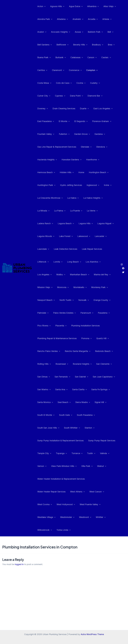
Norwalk (103, 287)
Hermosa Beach (63, 160)
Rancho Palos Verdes (49, 338)
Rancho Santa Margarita (77, 338)
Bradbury (96, 45)
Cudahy (75, 83)
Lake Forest (86, 223)
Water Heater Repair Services (51, 479)
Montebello (100, 275)
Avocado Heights (60, 32)
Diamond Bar (62, 96)
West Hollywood (65, 492)
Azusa (78, 32)
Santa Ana (61, 377)
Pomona (86, 326)
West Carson (96, 479)
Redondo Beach (103, 338)
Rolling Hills (44, 351)
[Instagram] (122, 258)
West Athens (77, 479)
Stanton (88, 415)
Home (97, 160)
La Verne (43, 211)
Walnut (100, 453)
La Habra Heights (47, 198)
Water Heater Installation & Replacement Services (61, 466)
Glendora (58, 147)
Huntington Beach (47, 172)
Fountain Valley (86, 121)
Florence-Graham (64, 121)
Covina (62, 83)
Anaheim (77, 19)
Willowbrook (44, 517)
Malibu (79, 262)
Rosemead (61, 351)
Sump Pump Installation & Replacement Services (60, 428)
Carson (90, 57)
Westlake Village (46, 504)
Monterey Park (45, 287)
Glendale (42, 147)
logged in (19, 552)
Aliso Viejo (108, 6)
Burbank (60, 57)
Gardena (62, 134)
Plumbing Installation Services (100, 313)
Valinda (103, 441)
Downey (79, 96)
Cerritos (42, 70)
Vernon (42, 453)
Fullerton (104, 121)
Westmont (84, 504)
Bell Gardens (44, 45)
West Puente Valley (89, 492)
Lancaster (43, 236)
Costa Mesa (107, 70)
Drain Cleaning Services (99, 96)
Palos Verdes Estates (85, 300)
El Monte (100, 109)
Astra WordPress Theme (92, 634)
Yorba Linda (63, 517)
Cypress (107, 83)
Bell (108, 32)
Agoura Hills (57, 6)
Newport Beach (67, 287)
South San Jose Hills (48, 415)
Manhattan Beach (97, 262)
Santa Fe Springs (99, 377)
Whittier (99, 504)
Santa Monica (45, 390)
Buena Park (44, 57)
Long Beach (97, 249)
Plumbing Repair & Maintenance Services (57, 326)
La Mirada (67, 198)
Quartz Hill (101, 326)
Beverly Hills (79, 45)
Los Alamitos (45, 262)
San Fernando (62, 364)
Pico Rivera (60, 313)
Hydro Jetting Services (94, 172)
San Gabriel (80, 364)
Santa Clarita (78, 377)
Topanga (61, 441)
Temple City (44, 441)
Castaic (104, 57)
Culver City (91, 83)
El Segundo (44, 121)
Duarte (42, 109)
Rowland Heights (81, 351)
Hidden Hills (83, 160)
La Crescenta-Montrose (78, 185)
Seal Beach (63, 390)
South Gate (65, 402)
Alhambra (91, 6)
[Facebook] (123, 262)
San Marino (44, 377)
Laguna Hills (100, 211)
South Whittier (71, 415)
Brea (109, 45)
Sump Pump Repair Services (101, 428)
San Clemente (102, 351)
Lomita (82, 249)
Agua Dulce (75, 6)
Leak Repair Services (47, 249)
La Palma (83, 198)
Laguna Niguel (45, 223)
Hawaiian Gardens (101, 147)
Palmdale (64, 300)
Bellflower (62, 45)
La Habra (101, 185)
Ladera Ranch (60, 211)
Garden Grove (45, 134)
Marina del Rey (46, 275)
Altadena (62, 19)
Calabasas (76, 57)
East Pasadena (82, 109)
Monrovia (83, 275)
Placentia (76, 313)
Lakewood (103, 223)
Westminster (67, 504)
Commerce (74, 70)
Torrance (76, 441)
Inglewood (43, 185)
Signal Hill (99, 390)
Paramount (107, 300)
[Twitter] (123, 266)
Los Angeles (63, 262)
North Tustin (87, 287)
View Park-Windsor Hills (63, 453)
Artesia (105, 19)
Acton (41, 6)
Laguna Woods (66, 223)
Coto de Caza (45, 83)
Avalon (42, 32)
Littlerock (67, 249)
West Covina (44, 492)
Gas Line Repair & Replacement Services (91, 134)
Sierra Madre (82, 390)
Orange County (46, 300)
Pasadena (43, 313)
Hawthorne (44, 160)
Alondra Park (45, 19)
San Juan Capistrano (102, 364)
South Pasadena (85, 402)
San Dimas (43, 364)
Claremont (57, 70)
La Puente (98, 198)
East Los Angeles (60, 109)
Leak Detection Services (81, 236)
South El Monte (46, 402)
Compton (90, 70)
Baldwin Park (94, 32)
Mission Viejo (66, 275)
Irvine (58, 185)
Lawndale (59, 236)
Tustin (90, 441)
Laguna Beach (80, 211)
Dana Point (44, 96)
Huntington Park (70, 172)
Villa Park (86, 453)
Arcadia (91, 19)
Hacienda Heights (77, 147)
